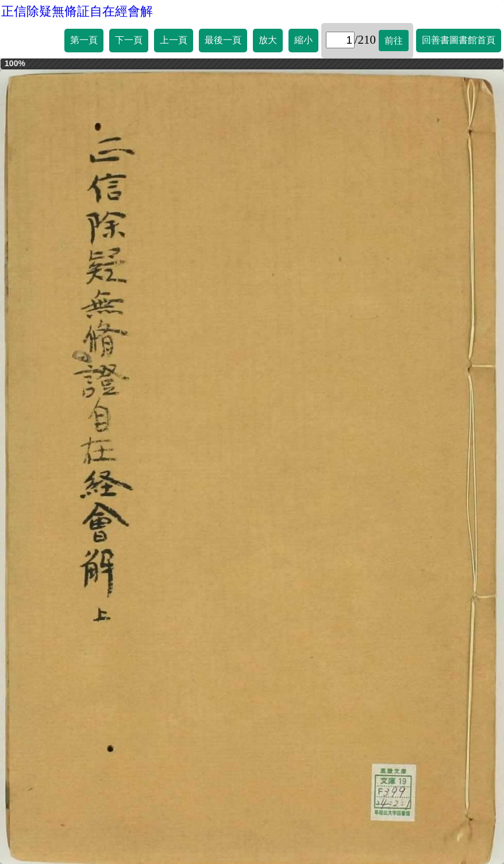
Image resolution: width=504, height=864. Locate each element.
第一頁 (84, 40)
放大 (268, 40)
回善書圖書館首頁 (459, 40)
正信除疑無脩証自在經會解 (77, 11)
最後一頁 (223, 40)
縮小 (303, 40)
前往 (394, 41)
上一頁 (174, 40)
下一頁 (129, 40)
